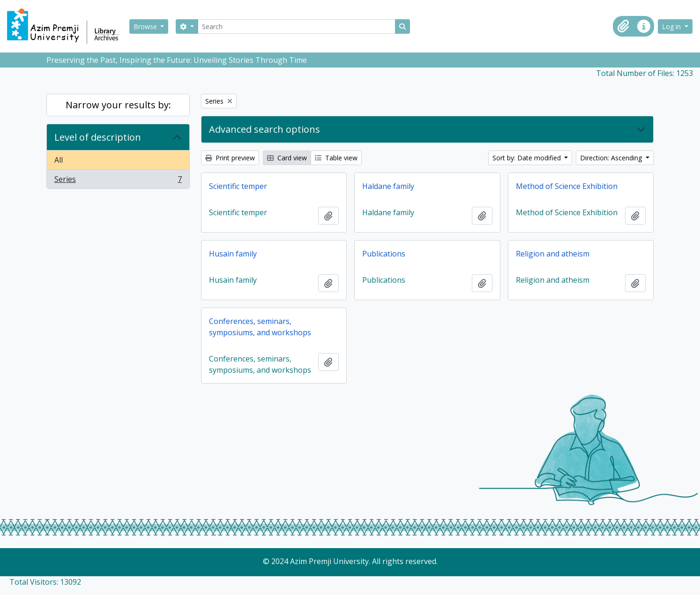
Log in (672, 26)
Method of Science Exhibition (567, 186)
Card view (287, 158)
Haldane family (388, 186)
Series (118, 181)
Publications (384, 254)
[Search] (297, 26)
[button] (623, 26)
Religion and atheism (553, 254)
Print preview (230, 158)
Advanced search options (264, 129)
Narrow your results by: (118, 105)
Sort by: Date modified (528, 158)
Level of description (98, 137)
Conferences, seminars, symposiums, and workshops (260, 327)
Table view (336, 158)
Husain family (233, 254)
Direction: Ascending (612, 158)
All (59, 160)
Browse (146, 26)
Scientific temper (238, 186)
